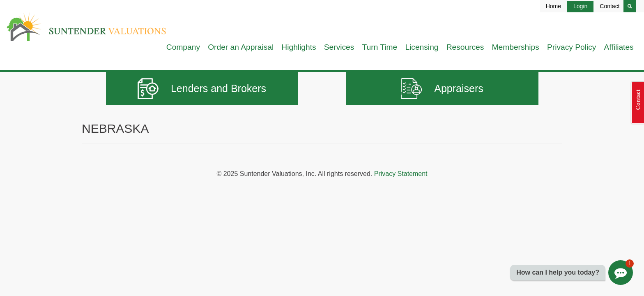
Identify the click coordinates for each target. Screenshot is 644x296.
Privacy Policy (572, 47)
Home (553, 6)
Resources (465, 47)
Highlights (299, 47)
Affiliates (619, 47)
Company (183, 47)
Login (580, 6)
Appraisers (442, 89)
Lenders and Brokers (202, 89)
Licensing (422, 47)
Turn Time (380, 47)
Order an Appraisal (241, 47)
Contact (609, 6)
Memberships (516, 47)
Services (339, 47)
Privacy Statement (401, 174)
